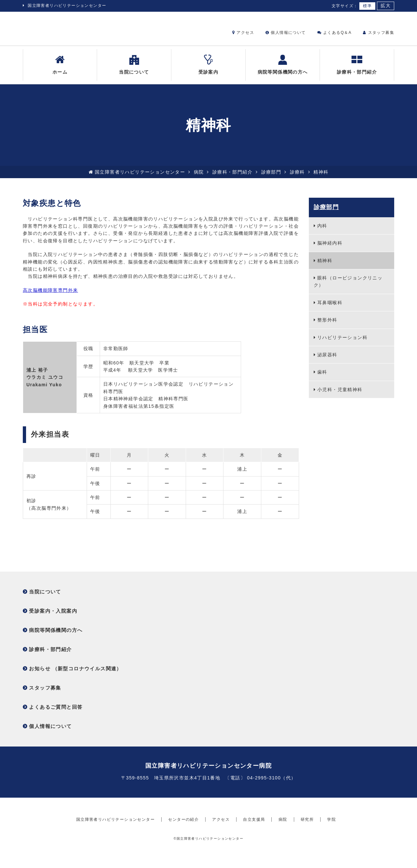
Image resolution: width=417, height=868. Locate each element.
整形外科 (327, 325)
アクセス (243, 33)
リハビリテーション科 (342, 342)
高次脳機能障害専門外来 (50, 295)
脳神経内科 (330, 248)
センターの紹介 (183, 837)
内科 (322, 231)
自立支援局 (254, 837)
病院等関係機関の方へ (283, 70)
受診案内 (208, 70)
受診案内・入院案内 (53, 616)
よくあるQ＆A (334, 33)
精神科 (325, 265)
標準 (367, 6)
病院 (199, 177)
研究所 (307, 837)
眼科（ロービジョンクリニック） (348, 287)
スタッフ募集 (379, 33)
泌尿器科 (327, 360)
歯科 (322, 377)
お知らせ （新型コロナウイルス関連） (75, 674)
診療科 (297, 177)
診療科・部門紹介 (357, 70)
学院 (331, 837)
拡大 (386, 6)
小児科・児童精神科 (340, 394)
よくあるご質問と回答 (56, 712)
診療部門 (271, 177)
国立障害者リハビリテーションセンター (67, 6)
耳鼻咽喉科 (330, 307)
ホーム (60, 70)
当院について (134, 70)
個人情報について (286, 33)
